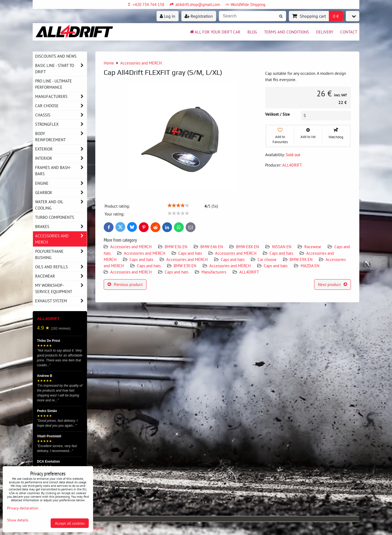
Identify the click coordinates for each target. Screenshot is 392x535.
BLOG (252, 32)
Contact (349, 32)
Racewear (313, 247)
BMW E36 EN (176, 247)
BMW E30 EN (185, 266)
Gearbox (61, 193)
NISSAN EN (282, 247)
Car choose (267, 259)
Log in (168, 16)
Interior (61, 158)
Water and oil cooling (61, 205)
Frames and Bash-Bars (61, 171)
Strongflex (61, 124)
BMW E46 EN (212, 247)
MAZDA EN (310, 266)
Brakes (61, 227)
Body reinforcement (61, 137)
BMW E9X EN (301, 259)
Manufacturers (214, 272)
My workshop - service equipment (61, 288)
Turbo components (55, 217)
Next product (333, 284)
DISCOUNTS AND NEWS (56, 56)
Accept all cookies (70, 523)
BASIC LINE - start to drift (61, 69)
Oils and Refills (61, 267)
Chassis (61, 115)
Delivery (325, 32)
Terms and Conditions (287, 32)
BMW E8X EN (247, 247)
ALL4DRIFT (249, 272)
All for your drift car (215, 32)
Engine (61, 183)
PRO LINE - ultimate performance (53, 84)
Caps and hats (190, 253)
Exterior (61, 149)
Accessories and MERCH (131, 247)
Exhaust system (61, 301)
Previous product (125, 284)
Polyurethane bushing (61, 254)
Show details (18, 520)
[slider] (178, 205)
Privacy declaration (23, 508)
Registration (199, 16)
